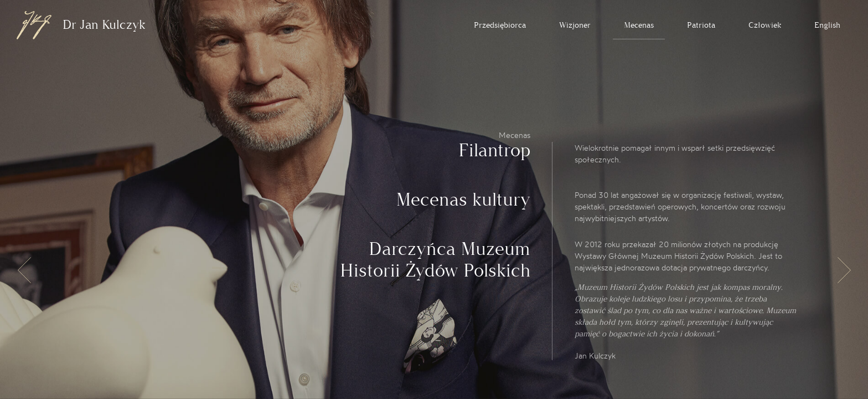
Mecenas (639, 25)
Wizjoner (575, 25)
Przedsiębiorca (500, 25)
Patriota (701, 25)
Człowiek (765, 25)
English (827, 25)
